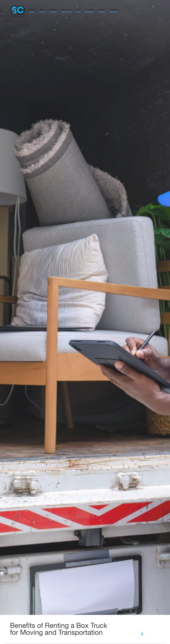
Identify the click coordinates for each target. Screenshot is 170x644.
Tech (78, 10)
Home (32, 10)
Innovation (66, 10)
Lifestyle (114, 10)
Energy (102, 10)
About (42, 10)
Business (89, 10)
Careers (53, 10)
